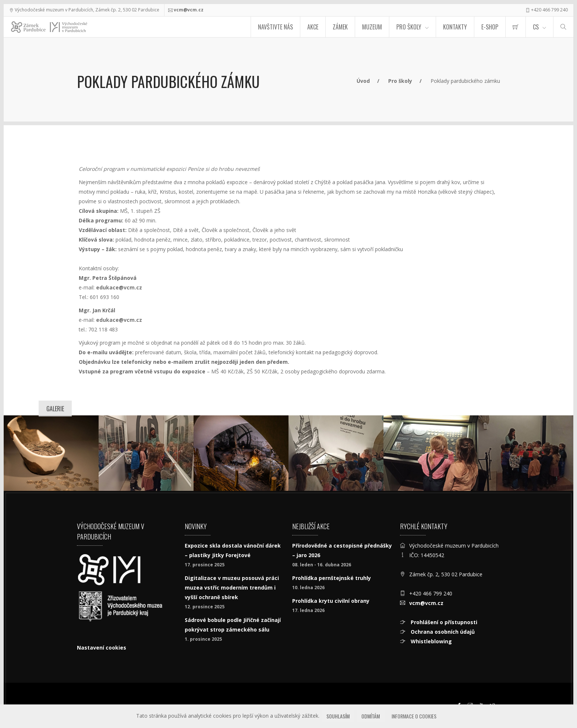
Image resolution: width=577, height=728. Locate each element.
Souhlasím (338, 716)
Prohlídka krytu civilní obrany (331, 601)
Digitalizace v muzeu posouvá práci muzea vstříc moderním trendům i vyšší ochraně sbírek (232, 588)
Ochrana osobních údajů (442, 632)
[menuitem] (516, 27)
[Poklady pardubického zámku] (146, 453)
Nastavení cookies (102, 648)
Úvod (363, 81)
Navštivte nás (275, 27)
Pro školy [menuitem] (409, 27)
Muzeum (372, 27)
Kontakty (455, 27)
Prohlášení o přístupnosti (443, 622)
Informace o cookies (414, 716)
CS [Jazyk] (536, 27)
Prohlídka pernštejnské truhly (332, 578)
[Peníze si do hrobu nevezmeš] (51, 453)
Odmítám (371, 716)
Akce (313, 27)
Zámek (340, 27)
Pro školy (400, 81)
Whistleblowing (431, 641)
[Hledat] (563, 27)
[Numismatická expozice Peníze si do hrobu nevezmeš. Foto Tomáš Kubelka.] (241, 453)
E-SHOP (490, 27)
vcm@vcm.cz (189, 10)
